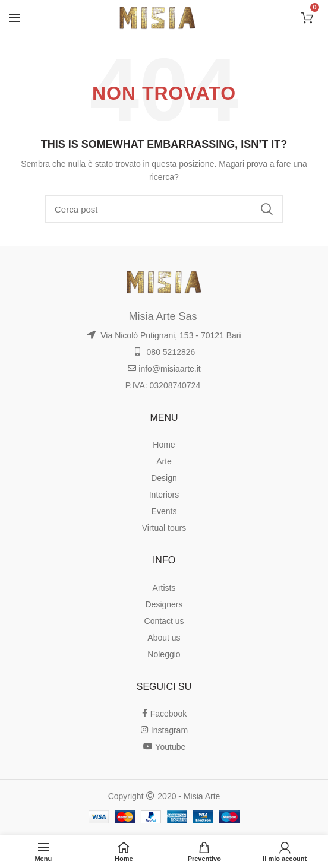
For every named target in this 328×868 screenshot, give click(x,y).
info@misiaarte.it (164, 369)
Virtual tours (164, 528)
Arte (164, 461)
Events (164, 511)
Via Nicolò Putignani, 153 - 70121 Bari (164, 335)
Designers (164, 604)
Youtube (164, 747)
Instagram (164, 730)
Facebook (164, 714)
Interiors (164, 495)
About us (164, 638)
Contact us (164, 621)
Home (164, 445)
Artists (164, 588)
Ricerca (267, 209)
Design (164, 478)
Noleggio (164, 654)
